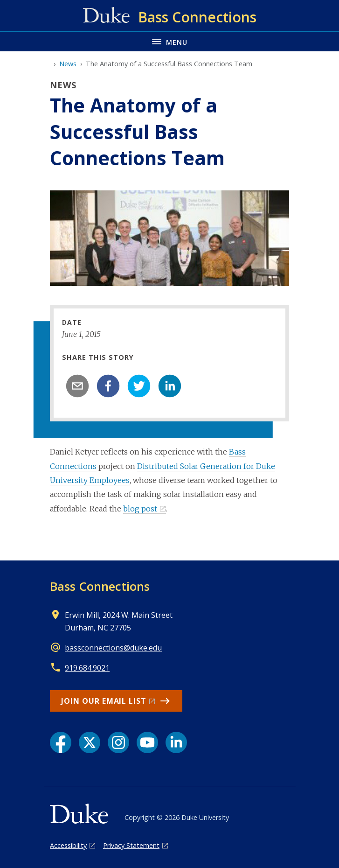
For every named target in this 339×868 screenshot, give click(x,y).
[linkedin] (170, 386)
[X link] (90, 742)
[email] (77, 386)
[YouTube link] (147, 742)
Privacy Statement (131, 845)
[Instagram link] (118, 742)
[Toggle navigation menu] (169, 41)
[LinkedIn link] (176, 742)
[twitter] (139, 386)
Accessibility (68, 845)
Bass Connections (100, 586)
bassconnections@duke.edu (113, 648)
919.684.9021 (87, 668)
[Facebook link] (61, 742)
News (68, 64)
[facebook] (108, 386)
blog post (140, 509)
